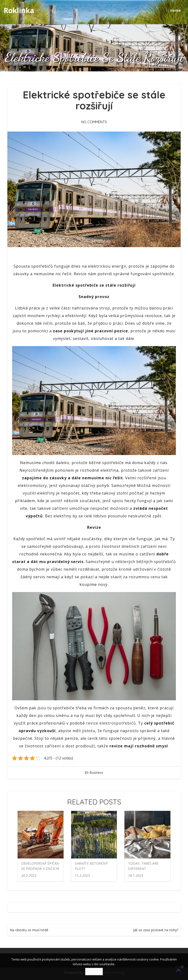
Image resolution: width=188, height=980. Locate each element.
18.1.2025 (136, 875)
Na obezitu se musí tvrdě (29, 930)
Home (176, 10)
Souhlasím (94, 972)
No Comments (94, 122)
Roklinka (19, 10)
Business (96, 772)
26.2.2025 (29, 875)
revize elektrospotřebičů (111, 723)
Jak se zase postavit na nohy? (156, 930)
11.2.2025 (82, 875)
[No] (182, 967)
